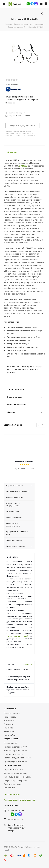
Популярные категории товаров (19, 800)
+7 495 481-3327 (16, 811)
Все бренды (9, 788)
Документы (9, 721)
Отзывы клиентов (12, 713)
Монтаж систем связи (14, 754)
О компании (10, 709)
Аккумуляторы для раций (15, 781)
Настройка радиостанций (16, 751)
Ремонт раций (10, 743)
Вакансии (8, 724)
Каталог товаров (13, 765)
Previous (39, 425)
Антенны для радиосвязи (15, 773)
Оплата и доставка (12, 784)
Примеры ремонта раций (16, 761)
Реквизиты (9, 731)
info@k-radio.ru (15, 819)
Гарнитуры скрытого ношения (18, 777)
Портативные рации (13, 770)
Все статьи (27, 665)
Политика (8, 728)
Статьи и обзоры (12, 795)
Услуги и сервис (12, 739)
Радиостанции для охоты (17, 669)
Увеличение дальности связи (17, 758)
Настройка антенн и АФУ (15, 747)
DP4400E (23, 166)
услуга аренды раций (17, 636)
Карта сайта (9, 735)
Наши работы (10, 717)
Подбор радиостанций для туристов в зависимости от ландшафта (18, 690)
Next (43, 425)
